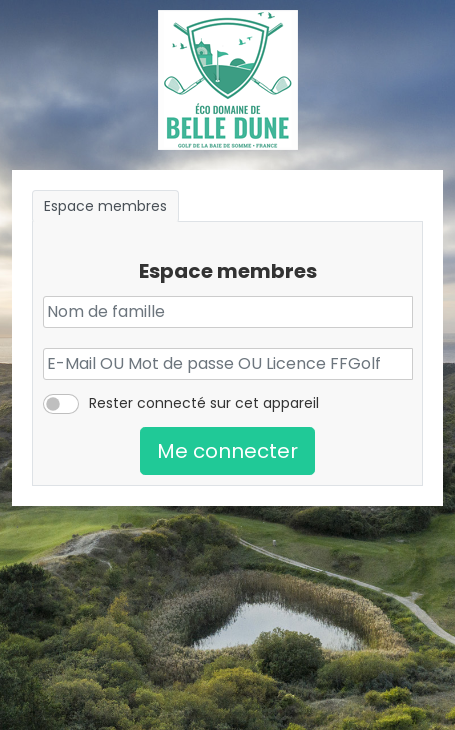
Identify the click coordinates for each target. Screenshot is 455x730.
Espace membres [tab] (105, 206)
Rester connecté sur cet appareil (204, 403)
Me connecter (227, 451)
